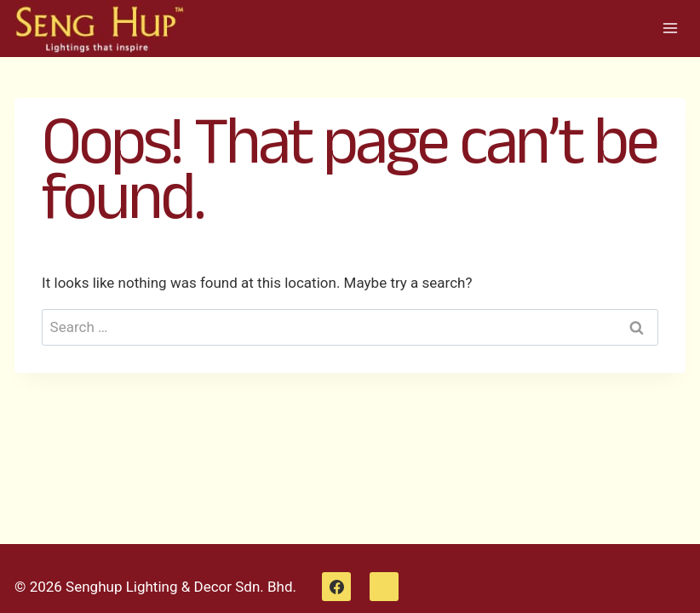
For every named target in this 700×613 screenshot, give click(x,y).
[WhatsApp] (384, 587)
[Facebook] (336, 587)
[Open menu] (670, 29)
